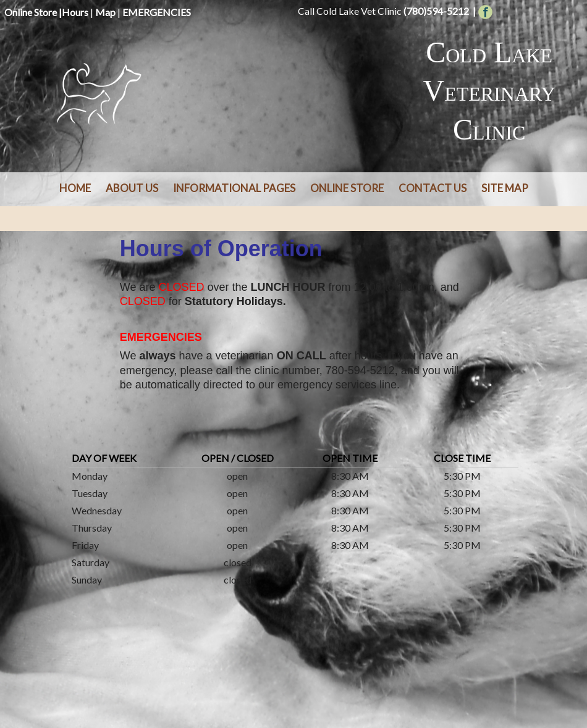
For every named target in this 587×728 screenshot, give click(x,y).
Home (75, 188)
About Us (132, 188)
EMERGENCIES (157, 12)
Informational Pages (234, 188)
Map (105, 12)
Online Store (31, 12)
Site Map (505, 188)
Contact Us (433, 188)
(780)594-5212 (436, 11)
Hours (75, 12)
